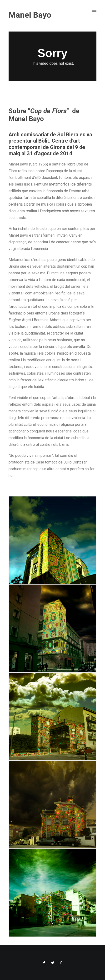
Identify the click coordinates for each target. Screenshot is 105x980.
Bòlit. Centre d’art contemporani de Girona (44, 144)
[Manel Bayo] (52, 15)
